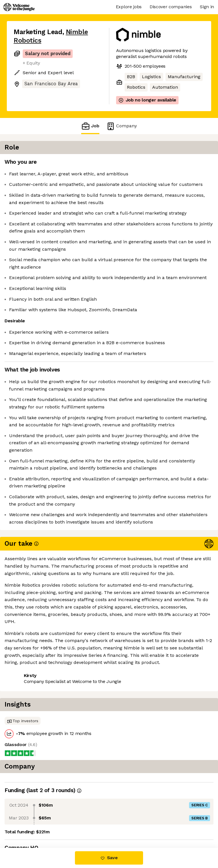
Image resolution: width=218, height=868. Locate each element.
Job (90, 126)
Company (121, 126)
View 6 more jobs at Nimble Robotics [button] (53, 824)
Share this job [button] (29, 813)
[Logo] (19, 7)
